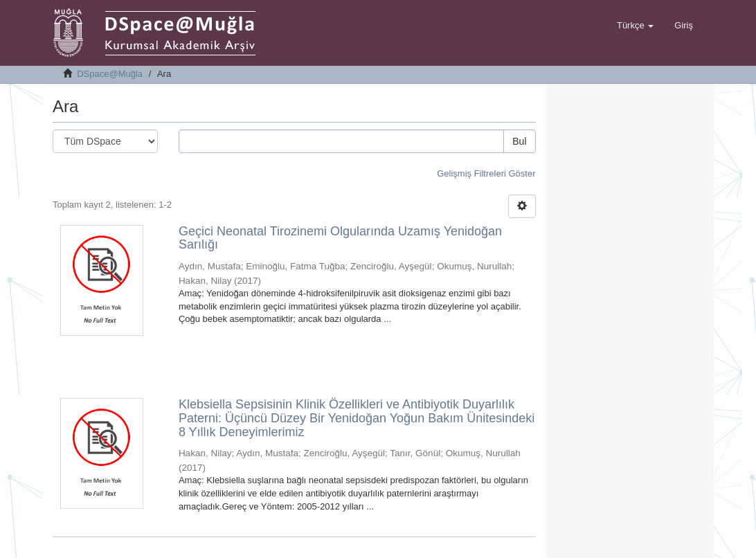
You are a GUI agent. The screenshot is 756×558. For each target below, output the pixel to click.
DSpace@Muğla (110, 74)
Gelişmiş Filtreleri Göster (486, 173)
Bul (519, 141)
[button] (635, 26)
